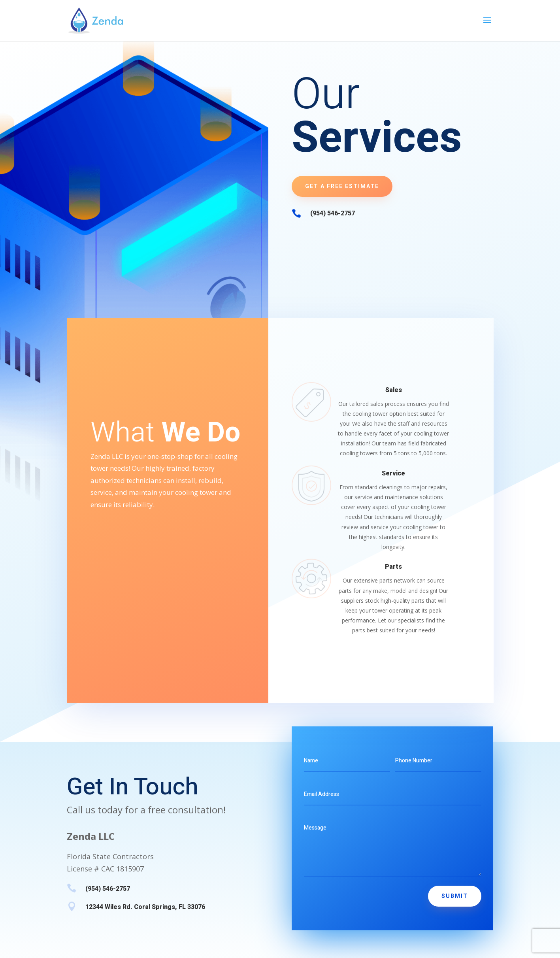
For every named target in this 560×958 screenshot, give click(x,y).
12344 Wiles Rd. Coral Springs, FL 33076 (145, 907)
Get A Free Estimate (342, 186)
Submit (455, 896)
